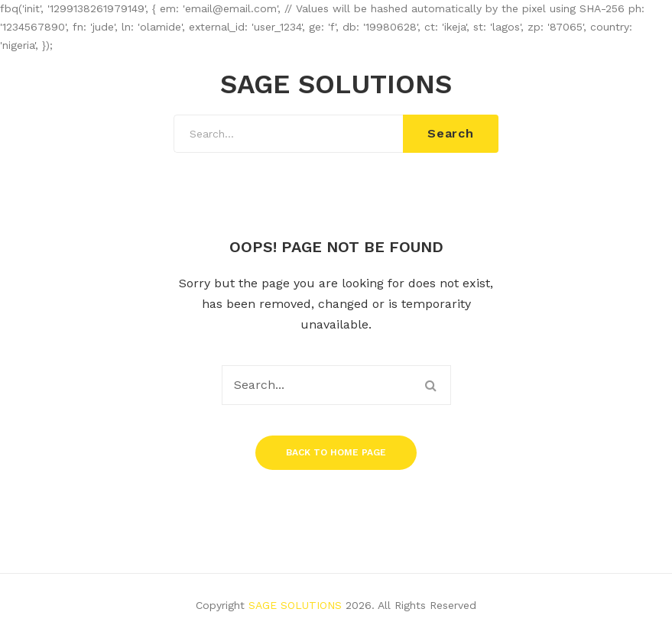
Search (451, 133)
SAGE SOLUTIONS (336, 84)
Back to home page (336, 452)
